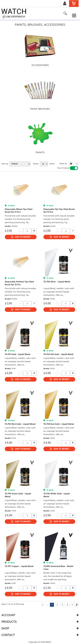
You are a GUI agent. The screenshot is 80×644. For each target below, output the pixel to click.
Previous (43, 605)
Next (77, 605)
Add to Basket (23, 237)
